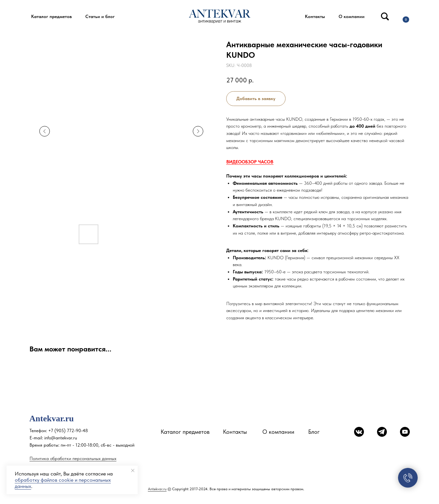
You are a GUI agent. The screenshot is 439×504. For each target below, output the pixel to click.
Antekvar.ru (157, 489)
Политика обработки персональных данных (73, 458)
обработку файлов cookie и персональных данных (63, 483)
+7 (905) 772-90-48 (68, 430)
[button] (52, 17)
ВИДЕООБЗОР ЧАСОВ (250, 162)
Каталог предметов (185, 432)
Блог (314, 432)
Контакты (235, 432)
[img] (385, 16)
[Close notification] (133, 471)
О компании (278, 432)
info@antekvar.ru (61, 438)
